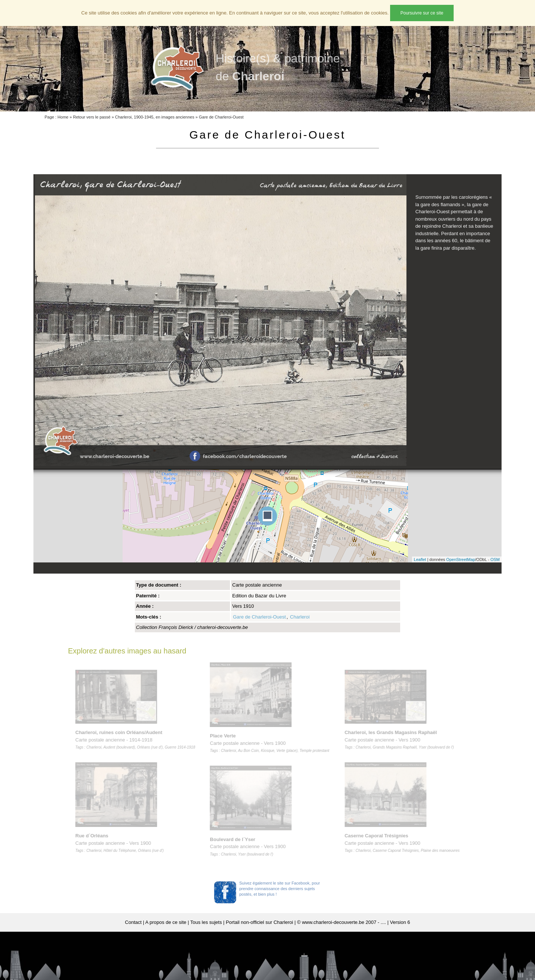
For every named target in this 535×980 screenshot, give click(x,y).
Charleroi (300, 617)
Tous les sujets (206, 922)
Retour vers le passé (92, 117)
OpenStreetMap (461, 559)
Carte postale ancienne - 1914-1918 (136, 740)
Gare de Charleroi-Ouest (221, 117)
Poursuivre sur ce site (422, 13)
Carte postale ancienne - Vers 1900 (121, 843)
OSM (495, 559)
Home (63, 117)
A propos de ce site (166, 922)
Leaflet (420, 559)
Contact (133, 922)
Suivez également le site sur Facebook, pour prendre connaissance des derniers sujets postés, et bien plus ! (280, 889)
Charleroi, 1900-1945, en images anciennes (155, 117)
